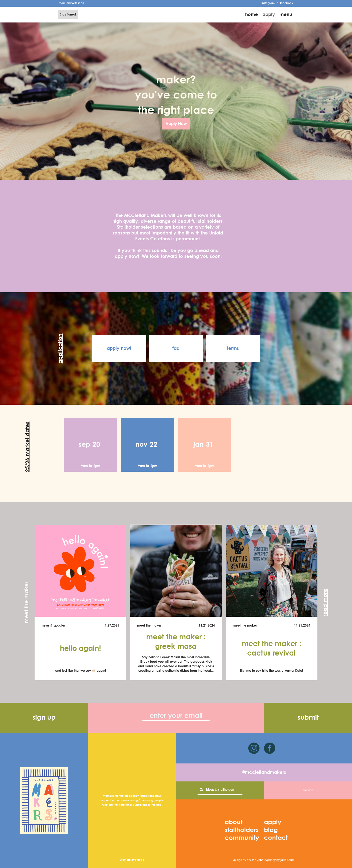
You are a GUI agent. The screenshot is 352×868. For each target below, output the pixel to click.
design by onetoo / (246, 860)
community (242, 838)
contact (276, 838)
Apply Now (176, 124)
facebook (287, 3)
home (252, 15)
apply (269, 15)
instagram (268, 3)
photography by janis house (277, 860)
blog (271, 830)
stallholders (242, 830)
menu (286, 15)
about (234, 822)
